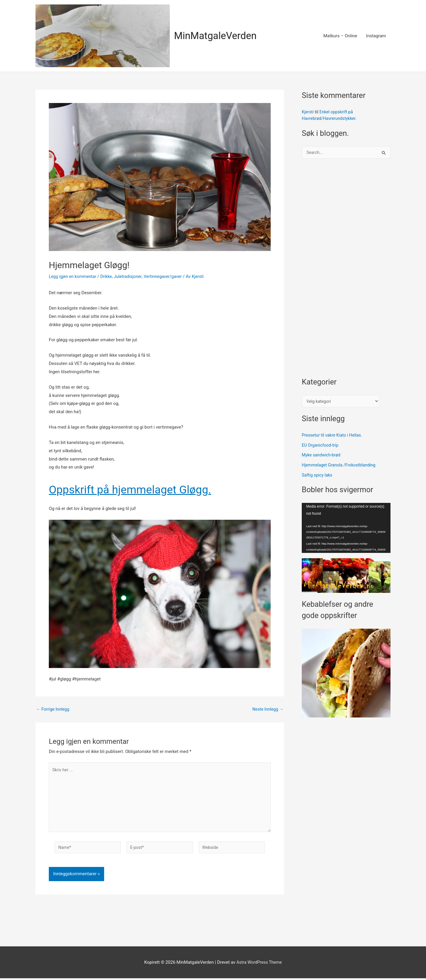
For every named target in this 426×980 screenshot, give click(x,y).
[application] (346, 529)
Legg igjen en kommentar (74, 276)
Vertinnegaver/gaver (168, 276)
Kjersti (308, 112)
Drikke (109, 276)
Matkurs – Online (340, 36)
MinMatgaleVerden (218, 36)
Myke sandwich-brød (322, 457)
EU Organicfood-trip (321, 447)
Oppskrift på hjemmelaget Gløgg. (153, 489)
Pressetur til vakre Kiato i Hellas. (334, 437)
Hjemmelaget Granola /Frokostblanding (341, 466)
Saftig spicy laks (318, 477)
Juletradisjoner (132, 276)
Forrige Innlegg (54, 709)
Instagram (376, 36)
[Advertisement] (346, 271)
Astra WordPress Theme (259, 964)
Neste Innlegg (267, 709)
